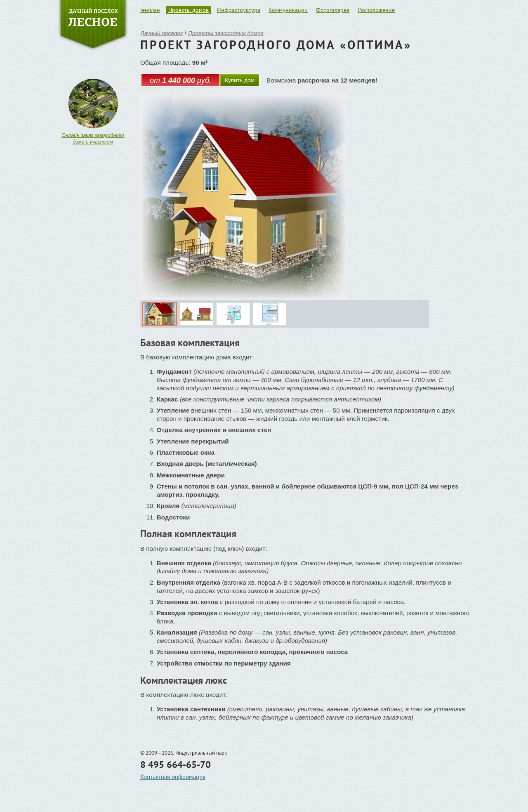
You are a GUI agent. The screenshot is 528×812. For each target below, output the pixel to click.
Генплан (150, 10)
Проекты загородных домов (226, 33)
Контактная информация (173, 777)
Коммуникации (288, 10)
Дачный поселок (161, 33)
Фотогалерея (333, 10)
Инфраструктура (239, 10)
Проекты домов (189, 10)
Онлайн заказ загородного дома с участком (93, 139)
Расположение (376, 10)
